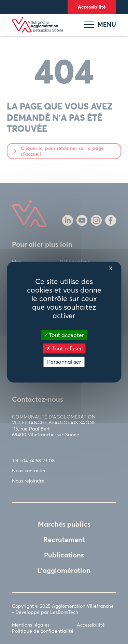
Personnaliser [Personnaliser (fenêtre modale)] (64, 362)
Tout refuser (64, 348)
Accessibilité (92, 7)
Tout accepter (64, 335)
